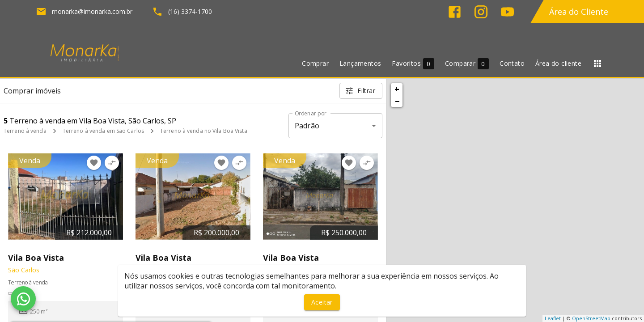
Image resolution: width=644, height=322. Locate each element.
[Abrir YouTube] (507, 12)
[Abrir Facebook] (455, 12)
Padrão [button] (307, 126)
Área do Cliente (579, 12)
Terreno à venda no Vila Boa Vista (204, 131)
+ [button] (397, 89)
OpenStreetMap (591, 318)
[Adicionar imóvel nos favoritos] (94, 163)
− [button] (397, 101)
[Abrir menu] (597, 64)
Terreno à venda (25, 131)
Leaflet (553, 318)
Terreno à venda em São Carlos (103, 131)
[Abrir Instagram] (481, 12)
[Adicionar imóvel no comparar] (112, 163)
